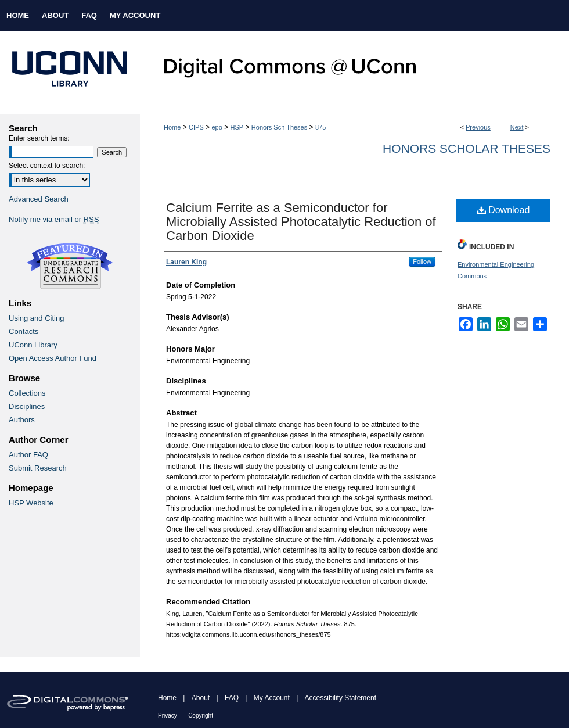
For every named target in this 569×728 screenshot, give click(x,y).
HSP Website (31, 503)
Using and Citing (36, 318)
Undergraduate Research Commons (70, 266)
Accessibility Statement (341, 698)
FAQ (232, 698)
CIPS (196, 127)
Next (517, 127)
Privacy (168, 716)
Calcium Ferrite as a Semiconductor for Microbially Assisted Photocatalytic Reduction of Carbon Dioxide (301, 222)
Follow (422, 261)
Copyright (201, 716)
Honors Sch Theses (279, 127)
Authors (22, 420)
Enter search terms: (39, 138)
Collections (27, 393)
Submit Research (38, 468)
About (201, 698)
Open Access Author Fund (53, 358)
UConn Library (33, 345)
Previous (478, 127)
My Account (272, 698)
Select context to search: (47, 166)
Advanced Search (39, 199)
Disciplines (27, 406)
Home (172, 127)
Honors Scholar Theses (467, 148)
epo (217, 127)
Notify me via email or (54, 219)
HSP (237, 127)
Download (504, 210)
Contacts (24, 331)
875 (320, 127)
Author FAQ (28, 455)
